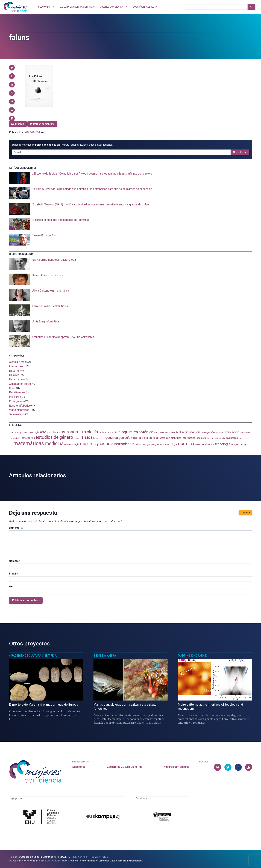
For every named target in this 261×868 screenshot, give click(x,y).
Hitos (12, 388)
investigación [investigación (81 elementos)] (244, 438)
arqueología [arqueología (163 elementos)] (32, 432)
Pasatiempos (17, 392)
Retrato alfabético (20, 405)
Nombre (15, 561)
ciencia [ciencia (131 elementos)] (174, 432)
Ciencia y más (17, 362)
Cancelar (245, 513)
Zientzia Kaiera (105, 656)
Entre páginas (17, 379)
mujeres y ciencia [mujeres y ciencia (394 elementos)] (97, 444)
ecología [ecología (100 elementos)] (220, 432)
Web (11, 586)
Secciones (79, 767)
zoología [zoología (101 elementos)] (243, 444)
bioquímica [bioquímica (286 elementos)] (128, 432)
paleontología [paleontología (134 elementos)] (143, 444)
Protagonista (17, 401)
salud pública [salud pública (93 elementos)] (208, 444)
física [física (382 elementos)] (87, 437)
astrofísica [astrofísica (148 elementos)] (53, 432)
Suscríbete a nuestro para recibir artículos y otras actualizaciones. (62, 145)
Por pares (15, 397)
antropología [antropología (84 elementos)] (17, 433)
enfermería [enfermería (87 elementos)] (245, 433)
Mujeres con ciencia (176, 767)
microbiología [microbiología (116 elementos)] (72, 444)
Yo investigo (17, 414)
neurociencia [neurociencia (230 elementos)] (124, 444)
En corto (14, 371)
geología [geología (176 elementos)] (124, 438)
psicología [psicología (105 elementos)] (172, 444)
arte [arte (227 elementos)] (43, 432)
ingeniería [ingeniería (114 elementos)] (201, 438)
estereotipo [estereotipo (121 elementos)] (28, 438)
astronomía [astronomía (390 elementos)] (72, 432)
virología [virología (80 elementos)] (234, 445)
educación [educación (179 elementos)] (232, 432)
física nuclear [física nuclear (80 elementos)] (99, 438)
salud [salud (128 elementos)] (198, 444)
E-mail (14, 574)
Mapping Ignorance (192, 656)
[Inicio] (16, 7)
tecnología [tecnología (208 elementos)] (222, 444)
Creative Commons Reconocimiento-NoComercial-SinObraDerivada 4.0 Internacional (101, 861)
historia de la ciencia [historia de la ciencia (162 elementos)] (144, 438)
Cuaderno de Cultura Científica (33, 656)
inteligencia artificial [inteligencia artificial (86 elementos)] (216, 438)
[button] (12, 68)
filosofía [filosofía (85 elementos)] (77, 438)
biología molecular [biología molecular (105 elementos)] (108, 432)
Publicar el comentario (26, 600)
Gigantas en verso (20, 384)
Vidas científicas (19, 410)
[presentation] (131, 178)
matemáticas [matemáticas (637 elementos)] (29, 443)
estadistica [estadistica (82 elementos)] (16, 438)
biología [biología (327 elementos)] (91, 432)
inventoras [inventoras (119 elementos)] (232, 438)
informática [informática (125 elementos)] (189, 438)
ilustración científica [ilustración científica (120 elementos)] (170, 438)
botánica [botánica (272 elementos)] (146, 432)
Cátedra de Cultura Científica (125, 767)
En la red (14, 375)
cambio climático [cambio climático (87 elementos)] (162, 433)
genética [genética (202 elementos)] (112, 438)
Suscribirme (240, 152)
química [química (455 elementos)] (186, 444)
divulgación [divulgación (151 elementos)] (208, 432)
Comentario (17, 528)
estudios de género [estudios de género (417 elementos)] (54, 437)
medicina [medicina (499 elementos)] (54, 444)
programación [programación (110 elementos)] (158, 444)
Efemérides (16, 366)
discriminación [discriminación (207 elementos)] (189, 432)
